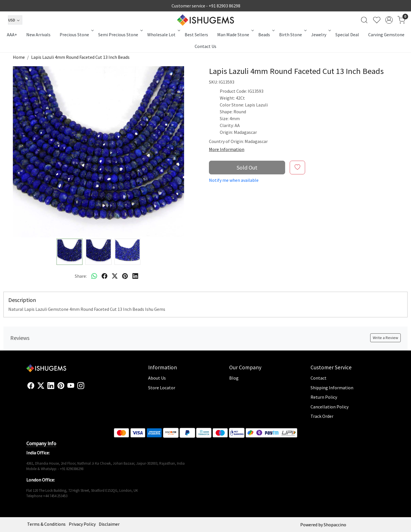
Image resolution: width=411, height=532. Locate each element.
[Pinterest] (61, 386)
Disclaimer (109, 524)
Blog (234, 378)
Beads (266, 35)
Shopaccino (335, 525)
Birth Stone (292, 35)
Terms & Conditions (46, 524)
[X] (41, 386)
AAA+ (12, 35)
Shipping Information (332, 388)
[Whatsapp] (94, 276)
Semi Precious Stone (120, 35)
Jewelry (321, 35)
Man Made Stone (235, 35)
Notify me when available (234, 180)
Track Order (322, 416)
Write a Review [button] (385, 338)
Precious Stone (76, 35)
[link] (364, 20)
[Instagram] (81, 386)
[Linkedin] (51, 386)
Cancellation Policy (330, 407)
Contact (319, 378)
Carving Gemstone (386, 35)
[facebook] (104, 276)
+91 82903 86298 (224, 6)
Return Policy (324, 397)
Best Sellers (196, 35)
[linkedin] (135, 276)
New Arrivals (38, 35)
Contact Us (205, 46)
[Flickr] (87, 388)
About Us (157, 378)
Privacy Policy (82, 524)
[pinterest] (125, 276)
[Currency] (15, 20)
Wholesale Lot (163, 35)
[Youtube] (71, 386)
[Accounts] (389, 20)
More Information (227, 149)
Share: (81, 276)
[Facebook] (31, 386)
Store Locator (162, 388)
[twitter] (115, 276)
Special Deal (347, 35)
